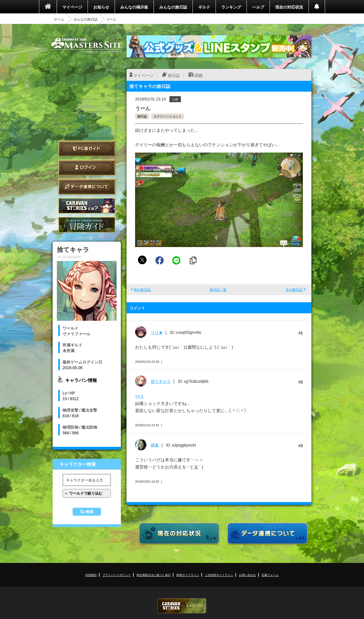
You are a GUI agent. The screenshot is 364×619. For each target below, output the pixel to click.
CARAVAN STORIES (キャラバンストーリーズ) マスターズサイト (87, 45)
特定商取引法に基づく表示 (154, 575)
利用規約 (91, 575)
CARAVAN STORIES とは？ (87, 206)
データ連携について (87, 187)
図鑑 (199, 75)
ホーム (59, 19)
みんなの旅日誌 (173, 7)
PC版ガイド (87, 148)
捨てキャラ (161, 381)
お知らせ (101, 7)
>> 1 (139, 396)
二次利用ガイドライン (219, 575)
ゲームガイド (87, 225)
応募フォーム (270, 575)
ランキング (231, 7)
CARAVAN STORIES (182, 606)
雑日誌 (142, 116)
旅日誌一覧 (218, 289)
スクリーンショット (168, 116)
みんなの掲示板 (134, 7)
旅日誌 (174, 75)
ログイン (87, 167)
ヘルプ (258, 7)
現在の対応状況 (289, 7)
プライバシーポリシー (117, 575)
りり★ (157, 332)
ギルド (204, 7)
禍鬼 (155, 445)
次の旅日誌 (294, 289)
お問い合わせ (247, 575)
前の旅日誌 (142, 289)
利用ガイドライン (188, 575)
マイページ (72, 7)
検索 (89, 512)
